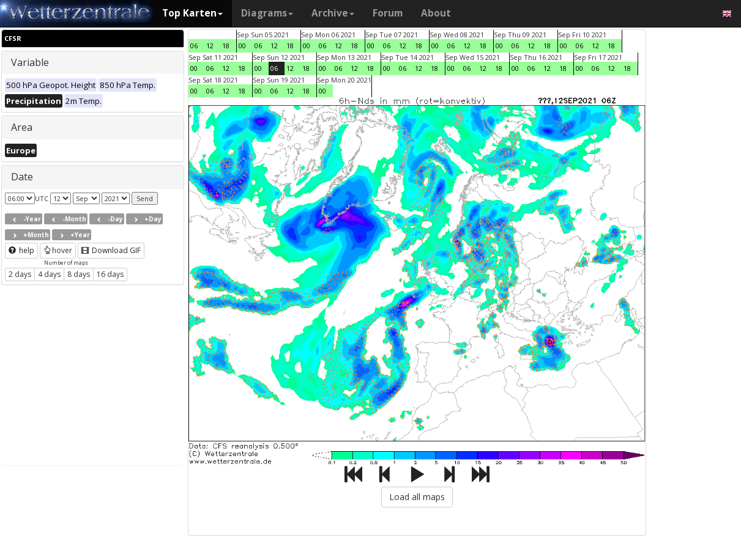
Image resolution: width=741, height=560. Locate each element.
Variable (30, 62)
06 (194, 46)
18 (226, 46)
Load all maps (417, 497)
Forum (388, 13)
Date (22, 177)
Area (22, 127)
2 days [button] (20, 274)
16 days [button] (110, 274)
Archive (333, 13)
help (21, 250)
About (436, 13)
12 (210, 46)
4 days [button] (49, 274)
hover (58, 250)
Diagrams (267, 13)
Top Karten (192, 13)
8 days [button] (79, 274)
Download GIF (111, 250)
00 (242, 46)
